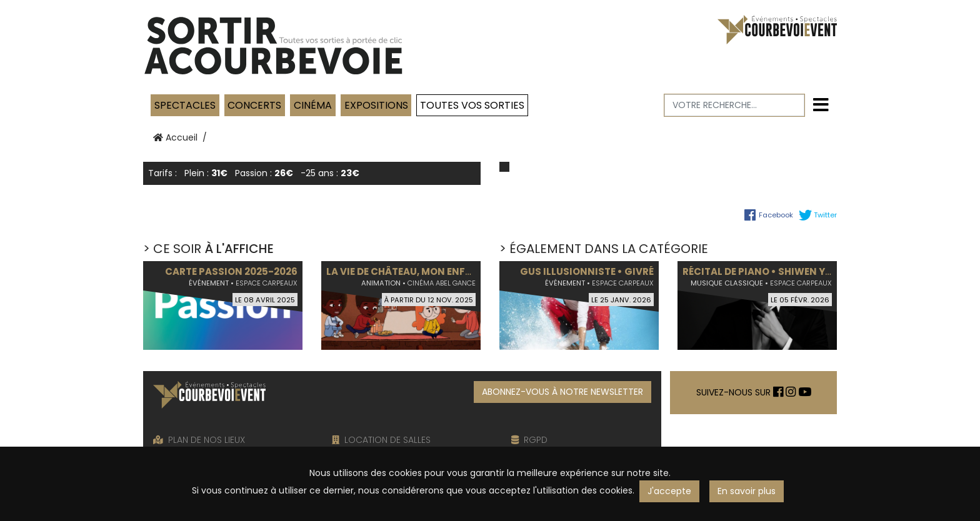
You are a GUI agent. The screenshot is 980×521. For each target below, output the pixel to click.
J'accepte (669, 491)
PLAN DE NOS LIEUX (199, 440)
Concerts (254, 105)
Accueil (175, 137)
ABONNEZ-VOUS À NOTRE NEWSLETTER (562, 392)
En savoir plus (747, 491)
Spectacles (185, 105)
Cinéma (313, 105)
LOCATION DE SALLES (381, 440)
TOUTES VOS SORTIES (472, 105)
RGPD (529, 440)
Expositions (376, 105)
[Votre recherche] (735, 105)
